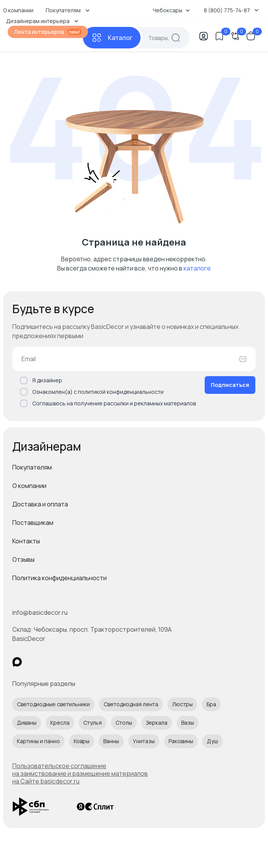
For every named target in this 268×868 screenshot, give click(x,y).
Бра (211, 704)
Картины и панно (38, 741)
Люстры (182, 704)
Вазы (188, 723)
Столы (124, 723)
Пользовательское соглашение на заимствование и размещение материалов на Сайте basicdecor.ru (80, 773)
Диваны (27, 723)
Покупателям (32, 467)
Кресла (60, 723)
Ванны (111, 741)
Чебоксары (171, 10)
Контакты (26, 541)
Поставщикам (33, 523)
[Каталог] (112, 38)
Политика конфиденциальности (60, 578)
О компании (29, 486)
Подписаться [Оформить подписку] (230, 385)
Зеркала (157, 723)
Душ (213, 741)
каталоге (197, 268)
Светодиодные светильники (53, 704)
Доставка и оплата (40, 504)
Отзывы (23, 559)
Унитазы (144, 741)
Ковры (82, 741)
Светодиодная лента (131, 704)
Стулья (93, 723)
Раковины (181, 741)
